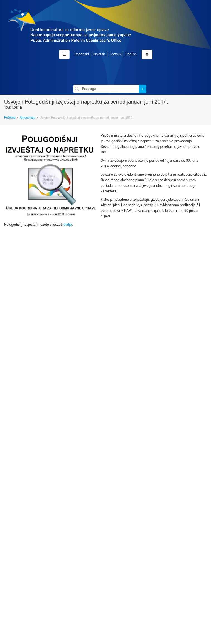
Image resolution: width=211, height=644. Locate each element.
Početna (10, 118)
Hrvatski (99, 54)
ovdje (68, 224)
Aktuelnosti (28, 118)
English (131, 54)
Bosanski (82, 54)
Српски (116, 54)
